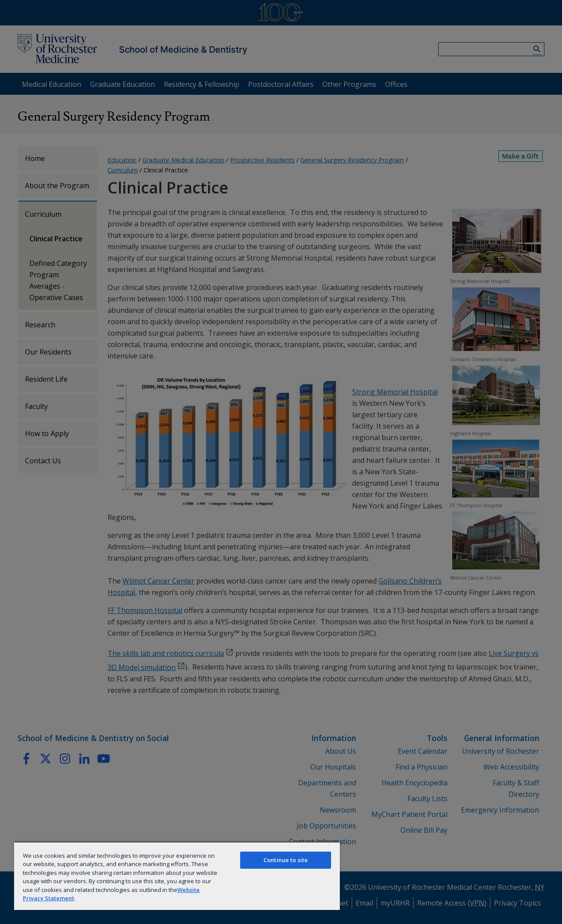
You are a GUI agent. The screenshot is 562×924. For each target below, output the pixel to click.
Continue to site (286, 860)
